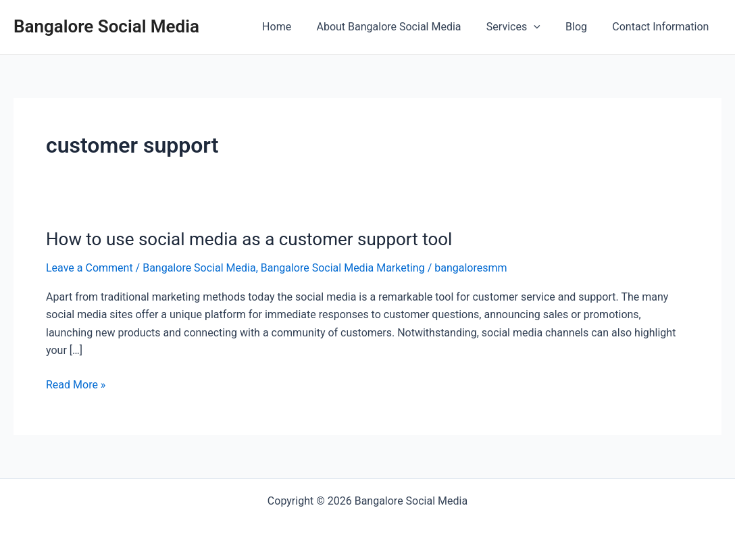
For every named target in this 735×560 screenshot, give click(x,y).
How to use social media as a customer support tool (249, 239)
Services (522, 27)
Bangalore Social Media (106, 26)
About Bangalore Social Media (401, 27)
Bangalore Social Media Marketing (343, 268)
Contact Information (662, 27)
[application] (542, 27)
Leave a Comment (90, 268)
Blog (582, 27)
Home (293, 27)
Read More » (76, 385)
